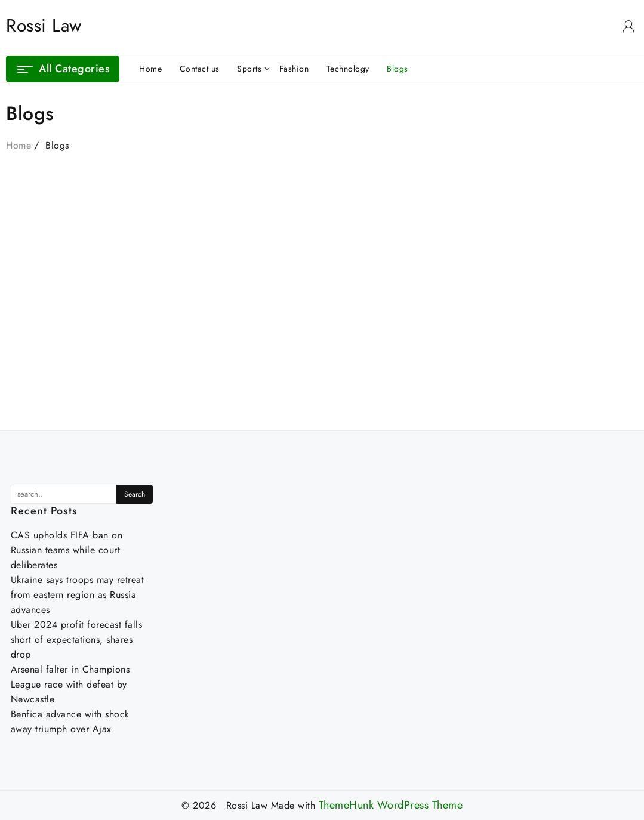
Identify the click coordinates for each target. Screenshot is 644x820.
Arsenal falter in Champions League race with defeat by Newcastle (70, 684)
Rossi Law (44, 25)
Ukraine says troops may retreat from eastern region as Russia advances (78, 595)
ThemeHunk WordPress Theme (391, 805)
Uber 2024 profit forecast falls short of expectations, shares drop (77, 639)
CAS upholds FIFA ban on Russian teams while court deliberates (67, 550)
